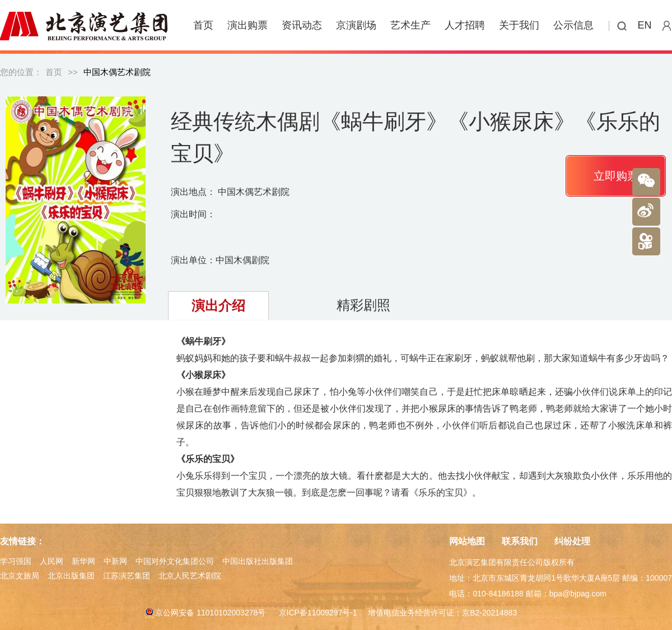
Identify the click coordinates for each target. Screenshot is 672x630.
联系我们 (520, 541)
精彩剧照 (363, 305)
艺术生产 (410, 25)
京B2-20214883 (489, 613)
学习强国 (16, 561)
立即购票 (616, 176)
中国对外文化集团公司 (175, 561)
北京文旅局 (20, 576)
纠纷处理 (572, 541)
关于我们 (519, 25)
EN (645, 25)
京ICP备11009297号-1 (318, 613)
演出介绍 (218, 305)
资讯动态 (302, 25)
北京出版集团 (71, 576)
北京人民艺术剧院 (190, 576)
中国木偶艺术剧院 (117, 72)
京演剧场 (356, 25)
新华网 (83, 561)
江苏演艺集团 (127, 576)
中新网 (115, 561)
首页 (203, 25)
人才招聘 (465, 25)
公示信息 (573, 25)
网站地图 (467, 541)
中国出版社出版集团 (258, 561)
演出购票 (248, 25)
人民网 (52, 561)
